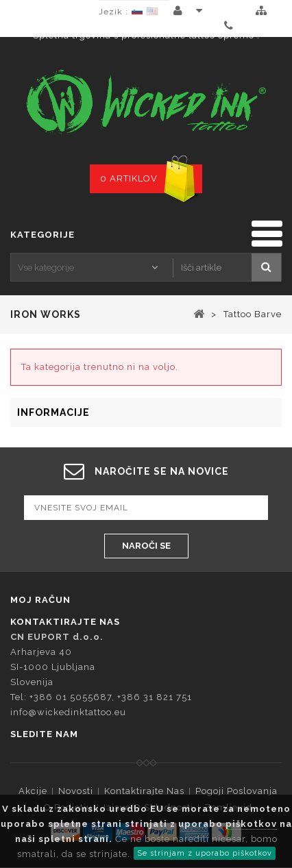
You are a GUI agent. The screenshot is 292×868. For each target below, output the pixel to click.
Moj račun (40, 600)
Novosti (76, 791)
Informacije (53, 412)
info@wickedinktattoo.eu (68, 712)
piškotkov (251, 824)
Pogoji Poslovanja (236, 791)
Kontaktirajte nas (144, 791)
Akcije (33, 791)
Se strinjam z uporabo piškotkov (205, 853)
